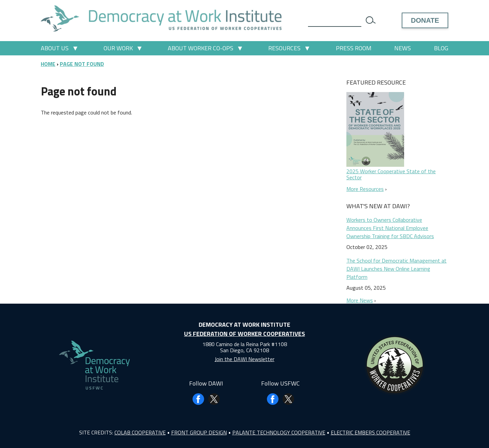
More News (360, 300)
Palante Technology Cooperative (279, 432)
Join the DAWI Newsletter (244, 359)
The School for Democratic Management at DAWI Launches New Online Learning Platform (396, 269)
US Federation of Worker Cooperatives (244, 334)
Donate (425, 20)
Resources (284, 48)
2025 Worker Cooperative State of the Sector (391, 174)
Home (48, 64)
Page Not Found (82, 64)
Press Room (354, 48)
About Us (55, 48)
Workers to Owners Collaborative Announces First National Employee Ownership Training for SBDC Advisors (390, 228)
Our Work (118, 48)
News (403, 48)
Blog (441, 48)
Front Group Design (199, 432)
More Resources (365, 189)
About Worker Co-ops (201, 48)
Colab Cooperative (140, 432)
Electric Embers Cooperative (370, 432)
